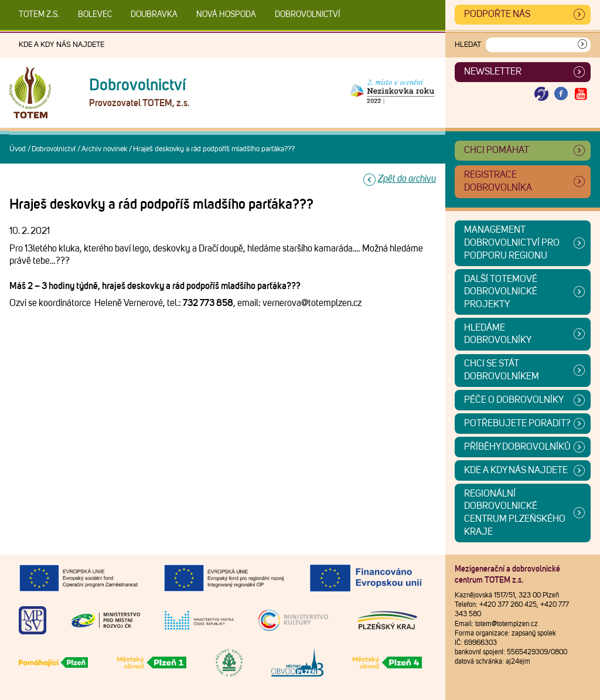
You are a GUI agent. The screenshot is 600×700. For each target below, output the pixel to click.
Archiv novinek (104, 149)
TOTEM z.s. (39, 15)
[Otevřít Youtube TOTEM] (581, 94)
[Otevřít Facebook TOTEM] (561, 94)
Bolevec (95, 15)
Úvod (18, 149)
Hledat (468, 45)
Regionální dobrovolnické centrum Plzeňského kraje (515, 513)
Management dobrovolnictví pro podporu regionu (512, 242)
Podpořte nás (497, 14)
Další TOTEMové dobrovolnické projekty (501, 292)
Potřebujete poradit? (517, 423)
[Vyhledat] (582, 45)
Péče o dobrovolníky (514, 400)
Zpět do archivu (407, 179)
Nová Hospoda (226, 15)
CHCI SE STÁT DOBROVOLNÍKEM (502, 370)
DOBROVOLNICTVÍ (307, 15)
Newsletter (493, 72)
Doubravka (154, 15)
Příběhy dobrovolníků (517, 447)
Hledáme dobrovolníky (498, 334)
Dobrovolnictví (54, 149)
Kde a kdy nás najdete (62, 45)
